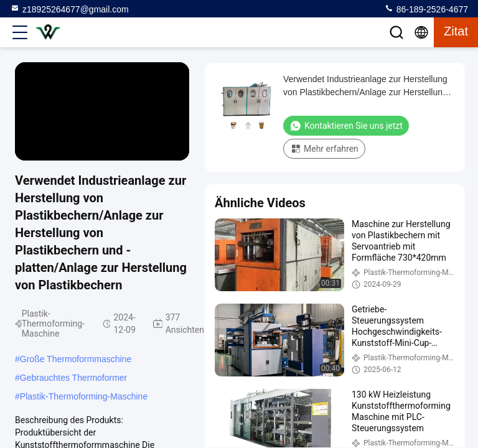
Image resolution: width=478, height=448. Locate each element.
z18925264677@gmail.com (69, 9)
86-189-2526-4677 (426, 9)
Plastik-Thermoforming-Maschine (84, 396)
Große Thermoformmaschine (76, 359)
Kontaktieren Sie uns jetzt (346, 126)
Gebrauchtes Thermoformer (73, 378)
